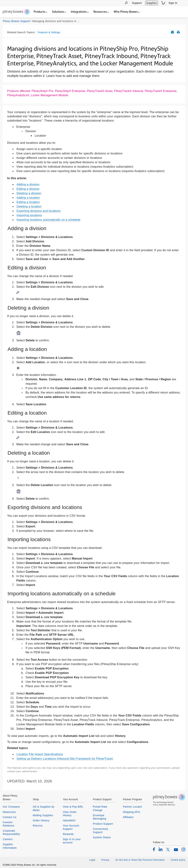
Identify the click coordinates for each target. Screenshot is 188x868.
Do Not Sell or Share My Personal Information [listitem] (140, 860)
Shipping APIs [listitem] (131, 812)
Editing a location (28, 202)
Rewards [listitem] (68, 834)
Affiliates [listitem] (128, 817)
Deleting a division (29, 193)
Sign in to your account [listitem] (72, 841)
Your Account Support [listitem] (71, 827)
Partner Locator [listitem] (132, 807)
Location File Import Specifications (40, 754)
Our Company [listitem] (11, 807)
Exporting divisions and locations (39, 211)
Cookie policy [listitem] (178, 860)
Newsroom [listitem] (9, 812)
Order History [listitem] (41, 820)
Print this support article (178, 32)
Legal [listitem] (92, 860)
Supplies (151, 3)
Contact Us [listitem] (10, 817)
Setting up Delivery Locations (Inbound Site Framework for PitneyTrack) (65, 759)
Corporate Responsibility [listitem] (11, 832)
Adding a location (28, 198)
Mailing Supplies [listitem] (43, 815)
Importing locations (29, 215)
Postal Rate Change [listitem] (100, 808)
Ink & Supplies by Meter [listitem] (44, 808)
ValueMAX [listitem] (69, 820)
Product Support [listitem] (103, 824)
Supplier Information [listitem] (10, 846)
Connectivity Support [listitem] (101, 831)
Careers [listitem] (8, 839)
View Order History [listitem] (70, 814)
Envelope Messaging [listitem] (100, 817)
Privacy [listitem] (105, 860)
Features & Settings (49, 32)
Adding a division (28, 184)
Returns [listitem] (38, 826)
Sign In (173, 3)
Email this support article (172, 32)
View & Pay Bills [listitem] (73, 807)
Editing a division (28, 189)
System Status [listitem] (102, 837)
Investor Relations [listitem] (9, 824)
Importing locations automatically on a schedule (48, 220)
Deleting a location (29, 206)
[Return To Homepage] (16, 12)
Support (137, 3)
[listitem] (154, 849)
